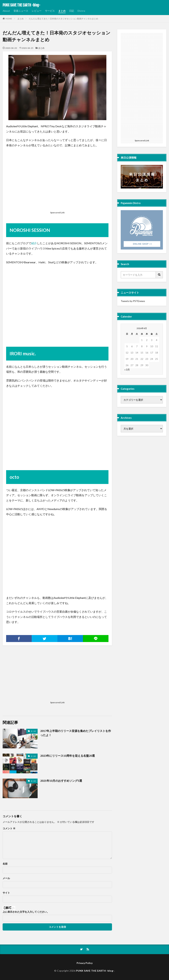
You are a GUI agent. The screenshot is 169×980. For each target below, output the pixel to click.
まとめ (62, 11)
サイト (6, 893)
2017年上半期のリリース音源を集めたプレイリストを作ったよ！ (76, 733)
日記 (72, 11)
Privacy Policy (85, 963)
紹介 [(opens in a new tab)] (34, 243)
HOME (9, 19)
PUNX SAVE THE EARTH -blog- (21, 5)
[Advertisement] (57, 184)
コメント (9, 828)
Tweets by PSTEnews (133, 301)
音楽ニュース (21, 11)
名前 (5, 864)
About (6, 11)
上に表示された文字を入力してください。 (26, 912)
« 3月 (127, 370)
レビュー (37, 11)
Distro (81, 11)
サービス (50, 11)
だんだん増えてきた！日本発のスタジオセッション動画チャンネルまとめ (64, 19)
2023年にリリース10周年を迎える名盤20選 (68, 756)
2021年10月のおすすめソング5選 (61, 781)
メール (6, 878)
